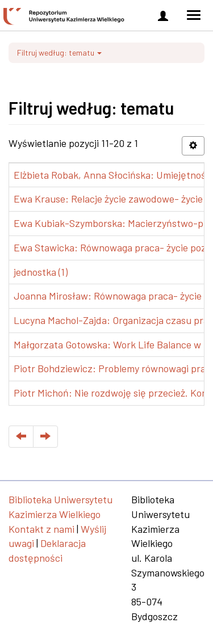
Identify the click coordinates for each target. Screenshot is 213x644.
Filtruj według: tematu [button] (59, 52)
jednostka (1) (41, 272)
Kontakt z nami (41, 529)
